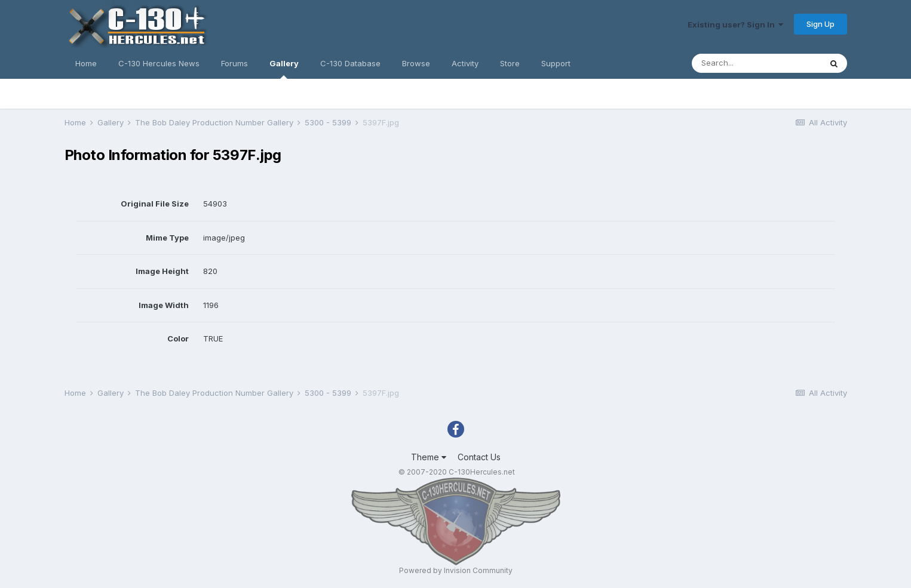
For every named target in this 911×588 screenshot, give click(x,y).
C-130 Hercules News (159, 63)
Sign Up (820, 24)
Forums (234, 63)
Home (86, 63)
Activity (465, 63)
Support (556, 63)
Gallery (284, 69)
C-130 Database (350, 63)
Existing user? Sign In (735, 24)
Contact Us (479, 457)
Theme (429, 457)
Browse (416, 63)
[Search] (756, 63)
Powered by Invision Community (456, 570)
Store (510, 63)
